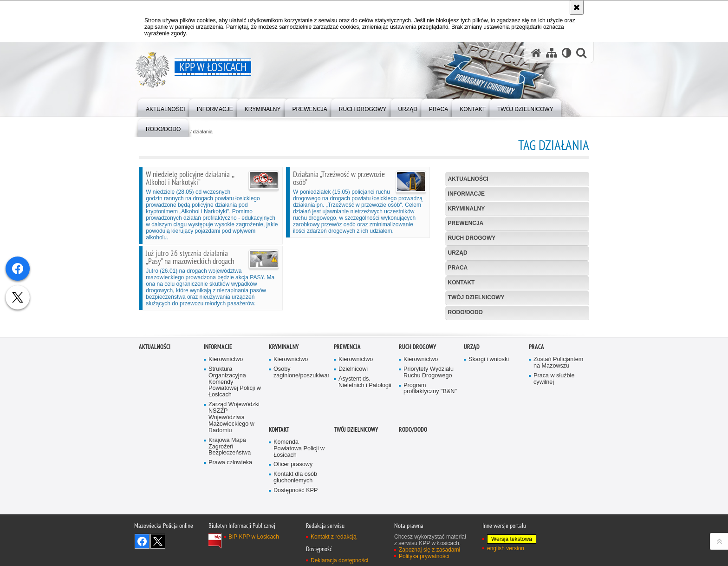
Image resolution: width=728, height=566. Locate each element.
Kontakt (461, 283)
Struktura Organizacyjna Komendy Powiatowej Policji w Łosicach (235, 457)
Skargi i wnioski (489, 434)
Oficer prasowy (293, 540)
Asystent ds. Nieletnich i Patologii (365, 457)
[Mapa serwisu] (552, 53)
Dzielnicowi (353, 444)
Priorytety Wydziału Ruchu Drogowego (429, 447)
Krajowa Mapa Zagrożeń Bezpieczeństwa (230, 522)
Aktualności (468, 179)
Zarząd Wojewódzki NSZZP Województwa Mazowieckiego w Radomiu (234, 492)
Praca (458, 268)
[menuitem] (166, 107)
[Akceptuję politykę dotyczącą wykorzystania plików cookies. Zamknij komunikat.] (577, 7)
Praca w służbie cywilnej (554, 454)
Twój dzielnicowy (476, 297)
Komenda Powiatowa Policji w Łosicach (299, 523)
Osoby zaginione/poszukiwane (300, 447)
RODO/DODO (465, 312)
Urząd (458, 253)
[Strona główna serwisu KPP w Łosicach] (536, 53)
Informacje (466, 194)
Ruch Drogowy (472, 238)
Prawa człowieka (230, 537)
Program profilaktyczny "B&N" (430, 464)
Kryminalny (467, 209)
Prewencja (466, 223)
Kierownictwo (226, 434)
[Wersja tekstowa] (567, 53)
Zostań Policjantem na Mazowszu (558, 438)
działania (203, 132)
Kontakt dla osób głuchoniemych (295, 552)
